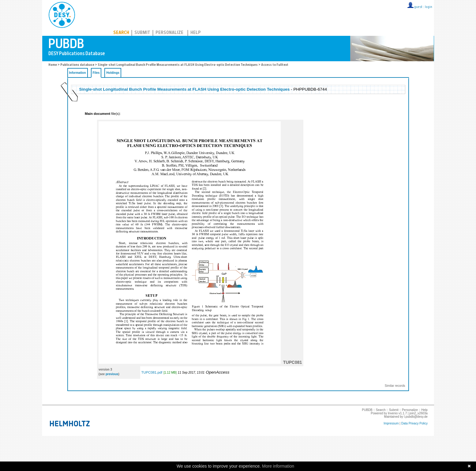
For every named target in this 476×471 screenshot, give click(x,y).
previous (112, 374)
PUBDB (89, 14)
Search (121, 33)
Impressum (391, 423)
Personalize (169, 33)
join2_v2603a (418, 413)
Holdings (113, 73)
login (429, 7)
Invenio (393, 413)
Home (53, 65)
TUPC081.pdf (152, 372)
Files (96, 73)
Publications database (77, 65)
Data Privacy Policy (414, 423)
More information (278, 466)
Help (196, 33)
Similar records (395, 386)
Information (78, 73)
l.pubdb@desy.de (416, 417)
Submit (142, 33)
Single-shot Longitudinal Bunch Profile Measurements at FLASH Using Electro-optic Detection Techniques (178, 65)
